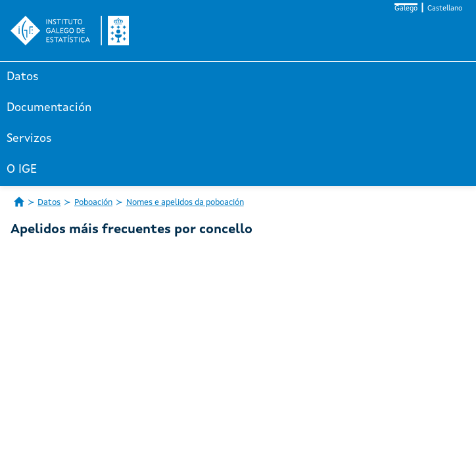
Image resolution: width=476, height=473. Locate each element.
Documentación (49, 108)
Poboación (93, 203)
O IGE (22, 169)
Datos (23, 77)
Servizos (29, 139)
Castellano (445, 9)
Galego (406, 9)
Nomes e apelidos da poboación (185, 203)
